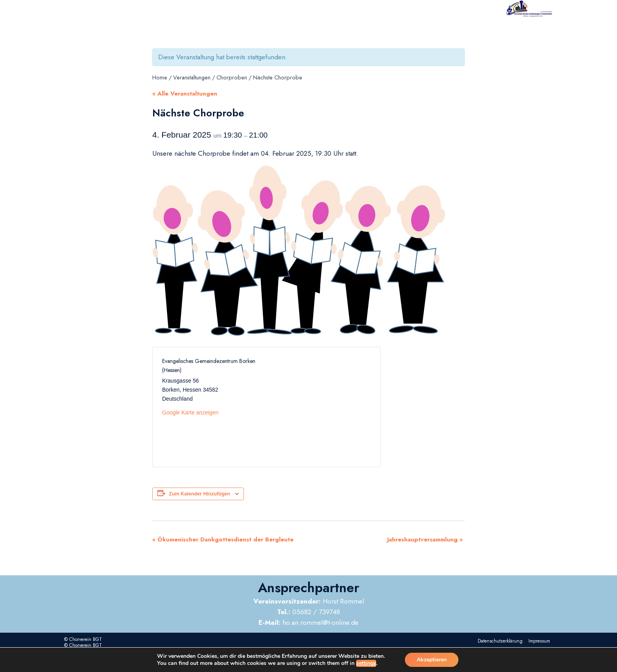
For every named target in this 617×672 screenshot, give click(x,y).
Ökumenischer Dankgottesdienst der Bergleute (223, 539)
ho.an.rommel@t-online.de (308, 622)
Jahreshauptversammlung (425, 539)
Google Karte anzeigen (190, 412)
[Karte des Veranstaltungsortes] (319, 407)
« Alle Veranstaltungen (185, 94)
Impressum (539, 641)
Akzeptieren (432, 660)
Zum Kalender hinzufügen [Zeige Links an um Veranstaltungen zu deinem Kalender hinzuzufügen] (200, 494)
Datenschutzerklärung (500, 641)
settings (366, 663)
